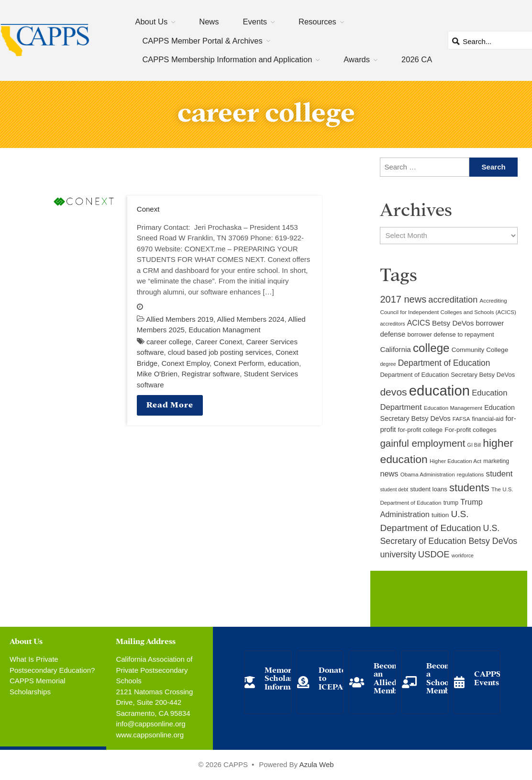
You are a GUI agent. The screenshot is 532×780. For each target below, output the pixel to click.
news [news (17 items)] (389, 474)
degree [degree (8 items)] (388, 364)
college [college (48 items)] (431, 348)
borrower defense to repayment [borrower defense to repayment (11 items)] (450, 334)
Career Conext (219, 342)
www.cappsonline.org (150, 735)
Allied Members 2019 (180, 319)
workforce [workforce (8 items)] (463, 555)
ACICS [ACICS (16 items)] (419, 323)
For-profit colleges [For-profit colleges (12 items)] (471, 430)
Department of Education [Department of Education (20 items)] (444, 363)
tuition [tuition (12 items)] (440, 515)
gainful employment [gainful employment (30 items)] (422, 443)
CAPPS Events (488, 677)
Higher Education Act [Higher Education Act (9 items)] (455, 461)
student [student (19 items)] (499, 474)
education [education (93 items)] (439, 390)
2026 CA (417, 59)
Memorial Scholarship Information (287, 678)
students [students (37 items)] (469, 488)
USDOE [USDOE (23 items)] (434, 554)
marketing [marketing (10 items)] (496, 461)
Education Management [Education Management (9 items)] (453, 408)
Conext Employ (186, 363)
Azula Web (316, 764)
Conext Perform (238, 363)
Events (255, 22)
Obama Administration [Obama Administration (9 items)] (428, 475)
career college (169, 342)
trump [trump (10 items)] (451, 503)
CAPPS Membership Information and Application (227, 59)
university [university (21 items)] (398, 554)
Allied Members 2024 (251, 319)
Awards (357, 59)
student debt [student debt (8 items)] (394, 489)
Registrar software (211, 374)
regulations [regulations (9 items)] (471, 475)
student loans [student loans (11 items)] (429, 489)
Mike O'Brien (157, 374)
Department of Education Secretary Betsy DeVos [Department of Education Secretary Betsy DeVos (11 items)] (447, 375)
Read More (170, 404)
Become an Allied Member (389, 678)
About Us (151, 22)
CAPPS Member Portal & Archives (202, 41)
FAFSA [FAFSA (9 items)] (461, 419)
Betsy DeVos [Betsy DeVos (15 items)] (453, 323)
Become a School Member (442, 678)
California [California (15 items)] (395, 349)
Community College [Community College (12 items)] (480, 350)
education (283, 363)
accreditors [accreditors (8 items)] (392, 324)
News (209, 22)
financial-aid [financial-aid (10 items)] (488, 419)
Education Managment (224, 330)
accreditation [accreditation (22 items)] (453, 300)
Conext (148, 209)
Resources (317, 22)
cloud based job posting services (220, 352)
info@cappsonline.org (150, 724)
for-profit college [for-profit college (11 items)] (420, 430)
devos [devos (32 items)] (393, 392)
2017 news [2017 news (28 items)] (403, 299)
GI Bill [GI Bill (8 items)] (474, 445)
